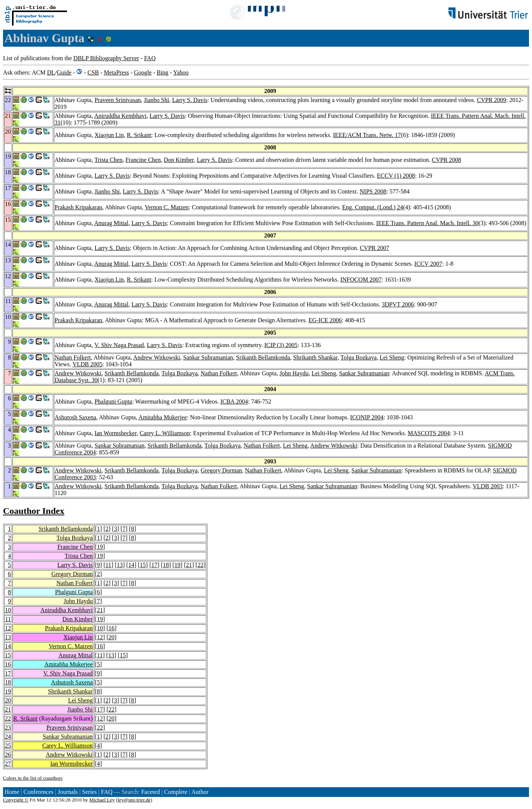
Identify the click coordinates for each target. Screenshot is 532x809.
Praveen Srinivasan (118, 100)
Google (143, 72)
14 (131, 565)
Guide (64, 72)
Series (89, 792)
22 (201, 565)
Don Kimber (179, 160)
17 (154, 565)
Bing (162, 72)
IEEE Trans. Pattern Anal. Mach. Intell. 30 (427, 223)
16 (111, 628)
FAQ (150, 58)
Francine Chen (143, 160)
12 (8, 628)
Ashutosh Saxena (75, 417)
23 (8, 727)
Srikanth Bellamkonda (263, 357)
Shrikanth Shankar (315, 357)
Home (12, 792)
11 (108, 565)
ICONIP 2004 (367, 417)
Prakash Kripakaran (78, 207)
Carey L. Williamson (165, 433)
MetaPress (116, 72)
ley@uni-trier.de (134, 800)
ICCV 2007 (428, 264)
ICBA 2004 (234, 401)
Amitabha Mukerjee (163, 417)
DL (51, 72)
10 (8, 610)
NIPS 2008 (373, 191)
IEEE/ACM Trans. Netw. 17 (367, 135)
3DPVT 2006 (398, 304)
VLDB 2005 (88, 364)
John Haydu (294, 373)
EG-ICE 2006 (325, 320)
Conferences (38, 792)
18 (166, 565)
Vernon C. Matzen (167, 207)
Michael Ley (102, 800)
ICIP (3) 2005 (281, 345)
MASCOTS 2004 (429, 433)
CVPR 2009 (491, 100)
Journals (68, 792)
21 (189, 565)
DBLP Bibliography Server (106, 58)
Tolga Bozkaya (359, 357)
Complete (176, 792)
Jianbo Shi (156, 100)
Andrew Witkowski (157, 357)
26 (8, 755)
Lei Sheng (392, 357)
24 (8, 737)
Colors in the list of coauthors (33, 778)
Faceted (150, 792)
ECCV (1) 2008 (396, 176)
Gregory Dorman (221, 470)
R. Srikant (139, 135)
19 (100, 547)
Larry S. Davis (190, 100)
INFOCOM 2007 (361, 280)
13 (120, 565)
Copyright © (16, 800)
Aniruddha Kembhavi (120, 116)
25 (8, 746)
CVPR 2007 (374, 248)
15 (143, 565)
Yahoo (181, 72)
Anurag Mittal (111, 223)
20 (111, 637)
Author (200, 792)
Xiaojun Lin (109, 135)
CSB (93, 72)
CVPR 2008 (447, 160)
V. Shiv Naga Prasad (119, 345)
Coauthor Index (34, 511)
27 (8, 764)
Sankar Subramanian (208, 357)
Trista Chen (109, 160)
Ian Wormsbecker (116, 433)
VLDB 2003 (488, 486)
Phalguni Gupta (113, 401)
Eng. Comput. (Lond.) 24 (372, 207)
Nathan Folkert (73, 357)
